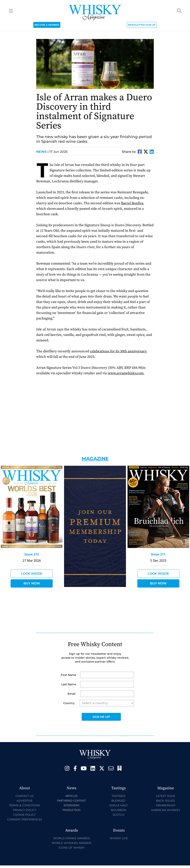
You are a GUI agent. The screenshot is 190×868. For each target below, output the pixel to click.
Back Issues (166, 801)
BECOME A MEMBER (47, 25)
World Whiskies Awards (72, 843)
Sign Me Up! (101, 717)
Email (71, 694)
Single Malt (119, 805)
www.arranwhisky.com (126, 373)
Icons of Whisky (72, 848)
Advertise (25, 801)
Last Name (69, 684)
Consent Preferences (25, 819)
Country (69, 703)
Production (71, 810)
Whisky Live (119, 838)
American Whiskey (166, 810)
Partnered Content (71, 801)
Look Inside (32, 574)
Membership (166, 805)
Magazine (95, 459)
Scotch (119, 815)
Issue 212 (32, 554)
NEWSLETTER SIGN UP (142, 25)
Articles (71, 796)
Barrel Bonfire (132, 203)
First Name (68, 675)
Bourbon (119, 810)
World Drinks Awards (72, 838)
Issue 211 (158, 554)
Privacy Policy (25, 810)
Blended (119, 801)
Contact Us (25, 796)
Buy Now (32, 583)
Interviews (71, 805)
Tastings (119, 796)
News (42, 152)
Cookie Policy (24, 815)
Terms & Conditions (25, 805)
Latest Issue (166, 796)
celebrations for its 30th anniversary (118, 351)
